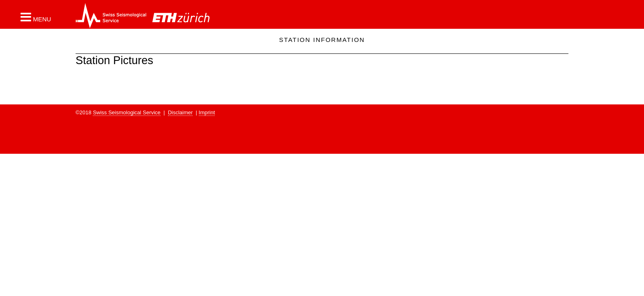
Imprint (207, 112)
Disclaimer (181, 112)
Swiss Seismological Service (127, 112)
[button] (36, 17)
